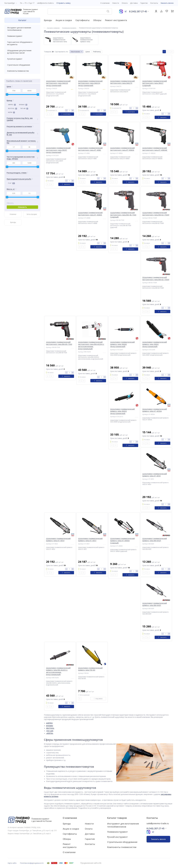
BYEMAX (23, 105)
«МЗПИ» (50, 733)
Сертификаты (83, 20)
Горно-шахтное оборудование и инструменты (22, 43)
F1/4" (11, 183)
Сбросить (10, 203)
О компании (70, 818)
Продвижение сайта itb (91, 863)
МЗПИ (11, 112)
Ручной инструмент (22, 59)
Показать (22, 207)
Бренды (48, 20)
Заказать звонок (167, 3)
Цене (88, 52)
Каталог (22, 20)
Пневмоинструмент (22, 36)
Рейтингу (97, 52)
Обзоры (97, 20)
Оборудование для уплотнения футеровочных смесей (22, 52)
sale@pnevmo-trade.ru (45, 3)
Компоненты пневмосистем (22, 71)
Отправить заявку (63, 3)
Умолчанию (75, 52)
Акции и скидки (64, 20)
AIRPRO (12, 105)
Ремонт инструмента (116, 20)
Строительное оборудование (22, 65)
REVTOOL (13, 108)
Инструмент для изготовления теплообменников (22, 29)
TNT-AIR (24, 108)
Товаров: (48, 52)
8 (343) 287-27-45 (138, 11)
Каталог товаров (117, 818)
